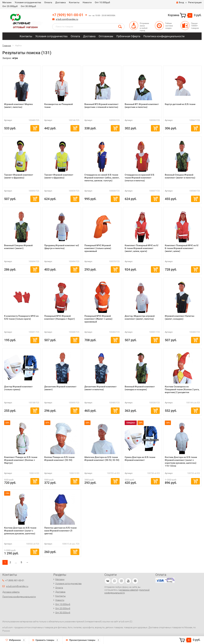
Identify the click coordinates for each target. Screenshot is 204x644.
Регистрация (195, 2)
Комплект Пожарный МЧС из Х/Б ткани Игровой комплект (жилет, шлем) (182, 248)
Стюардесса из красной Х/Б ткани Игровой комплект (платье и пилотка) (139, 178)
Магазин (7, 2)
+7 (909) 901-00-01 (68, 15)
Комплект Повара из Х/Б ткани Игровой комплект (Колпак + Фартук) (21, 460)
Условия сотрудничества (28, 2)
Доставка (61, 2)
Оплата (48, 2)
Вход (180, 2)
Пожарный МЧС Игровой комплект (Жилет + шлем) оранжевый (98, 319)
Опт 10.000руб (102, 2)
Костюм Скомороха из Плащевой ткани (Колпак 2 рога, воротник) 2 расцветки (182, 389)
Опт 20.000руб (10, 6)
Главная (7, 46)
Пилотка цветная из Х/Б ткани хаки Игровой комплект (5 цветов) (60, 531)
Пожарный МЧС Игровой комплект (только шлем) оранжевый (98, 248)
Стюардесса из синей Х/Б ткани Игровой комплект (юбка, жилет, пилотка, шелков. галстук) (102, 178)
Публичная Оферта (128, 36)
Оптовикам (106, 36)
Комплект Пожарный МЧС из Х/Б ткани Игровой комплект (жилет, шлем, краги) (142, 248)
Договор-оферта (11, 592)
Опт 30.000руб (28, 6)
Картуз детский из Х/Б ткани (180, 104)
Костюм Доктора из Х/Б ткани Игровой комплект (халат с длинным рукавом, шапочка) (20, 531)
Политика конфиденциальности (164, 36)
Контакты (74, 2)
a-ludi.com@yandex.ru (67, 19)
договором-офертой (129, 590)
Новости (87, 2)
